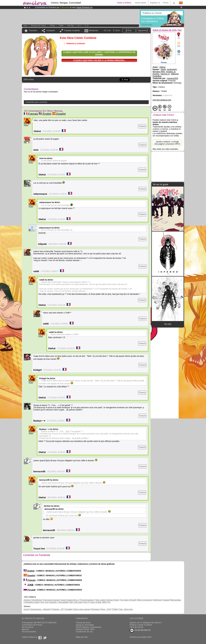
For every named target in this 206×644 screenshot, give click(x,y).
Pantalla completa (72, 31)
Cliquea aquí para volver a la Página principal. (99, 60)
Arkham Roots (112, 600)
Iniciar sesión (141, 3)
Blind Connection (145, 600)
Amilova (27, 600)
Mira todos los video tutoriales (165, 149)
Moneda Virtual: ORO (85, 629)
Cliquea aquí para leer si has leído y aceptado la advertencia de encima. (99, 53)
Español (59, 114)
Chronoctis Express (51, 600)
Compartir (51, 31)
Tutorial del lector (83, 623)
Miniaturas (93, 31)
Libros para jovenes (82, 609)
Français (31, 114)
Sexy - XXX (106, 609)
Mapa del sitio (82, 637)
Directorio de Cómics (38, 26)
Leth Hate (78, 602)
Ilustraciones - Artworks (40, 609)
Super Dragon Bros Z (70, 600)
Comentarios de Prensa (32, 625)
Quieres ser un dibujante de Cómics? (146, 623)
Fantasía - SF (58, 609)
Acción (26, 609)
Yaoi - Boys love (126, 609)
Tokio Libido (100, 600)
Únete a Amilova (124, 3)
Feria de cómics (137, 627)
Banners (26, 629)
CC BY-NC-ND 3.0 (140, 630)
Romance (96, 609)
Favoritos (33, 31)
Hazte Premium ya (84, 7)
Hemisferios (37, 600)
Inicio (25, 26)
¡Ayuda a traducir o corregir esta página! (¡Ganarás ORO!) (167, 143)
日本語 (28, 585)
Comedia (68, 609)
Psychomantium (87, 600)
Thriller (61, 26)
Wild (104, 602)
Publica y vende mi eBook (141, 625)
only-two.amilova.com (162, 100)
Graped (166, 600)
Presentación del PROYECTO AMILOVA (39, 623)
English (45, 114)
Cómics (53, 26)
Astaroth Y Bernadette (59, 602)
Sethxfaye (157, 600)
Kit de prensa (28, 627)
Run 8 (86, 602)
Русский (29, 590)
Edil (71, 602)
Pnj (109, 602)
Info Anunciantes (29, 632)
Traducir (142, 126)
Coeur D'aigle (96, 602)
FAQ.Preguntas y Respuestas (89, 627)
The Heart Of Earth (128, 600)
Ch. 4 (80, 26)
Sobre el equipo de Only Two (167, 30)
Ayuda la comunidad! (85, 625)
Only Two (71, 26)
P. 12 (87, 26)
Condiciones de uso (84, 632)
